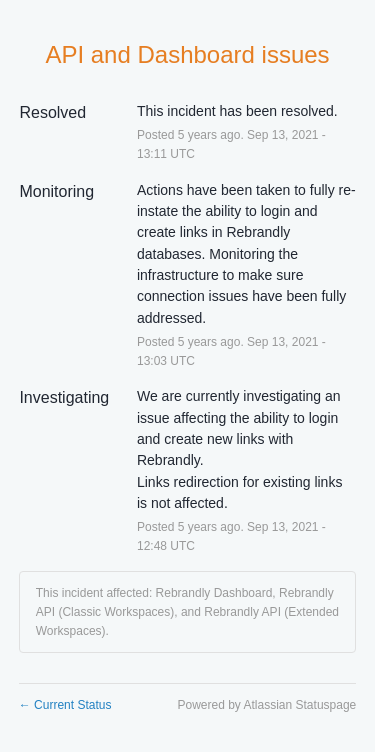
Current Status (65, 705)
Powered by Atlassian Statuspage (266, 705)
